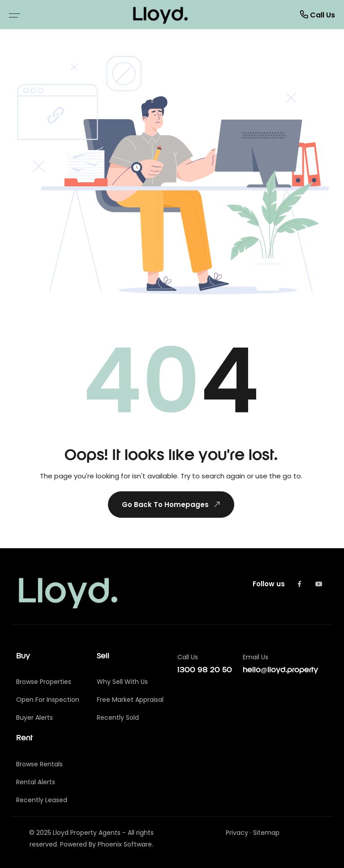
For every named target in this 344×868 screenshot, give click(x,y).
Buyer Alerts (34, 718)
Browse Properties (44, 682)
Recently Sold (118, 718)
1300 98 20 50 (205, 670)
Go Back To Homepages (171, 504)
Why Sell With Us (122, 682)
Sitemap (266, 833)
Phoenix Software (125, 844)
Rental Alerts (36, 782)
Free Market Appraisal (130, 700)
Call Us (318, 15)
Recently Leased (42, 800)
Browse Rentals (39, 764)
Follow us (269, 584)
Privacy (237, 833)
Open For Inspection (48, 700)
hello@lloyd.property (280, 670)
